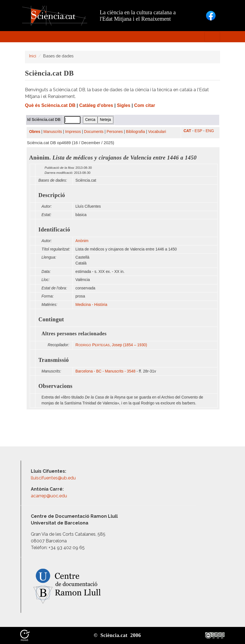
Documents (94, 132)
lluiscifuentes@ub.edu (54, 478)
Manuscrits (53, 132)
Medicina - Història (91, 305)
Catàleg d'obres (96, 105)
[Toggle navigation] (212, 37)
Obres (35, 132)
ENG (210, 131)
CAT (187, 131)
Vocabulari (157, 132)
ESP (198, 131)
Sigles (124, 105)
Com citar (145, 105)
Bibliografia (135, 132)
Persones (115, 132)
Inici (33, 56)
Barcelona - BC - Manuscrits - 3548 (105, 371)
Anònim (82, 241)
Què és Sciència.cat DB (50, 105)
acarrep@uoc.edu (49, 496)
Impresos (73, 132)
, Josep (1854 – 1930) (111, 345)
